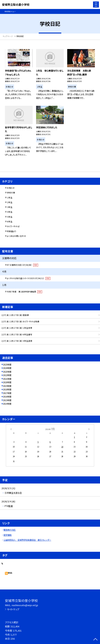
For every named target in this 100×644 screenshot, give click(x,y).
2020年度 (7, 382)
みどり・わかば (13, 226)
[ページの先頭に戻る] (95, 640)
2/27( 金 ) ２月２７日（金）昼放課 (15, 315)
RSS (10, 573)
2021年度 (7, 379)
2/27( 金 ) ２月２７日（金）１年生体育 (17, 328)
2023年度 (7, 372)
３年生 (10, 207)
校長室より (12, 231)
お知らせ (11, 188)
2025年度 (7, 365)
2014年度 (7, 404)
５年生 (10, 217)
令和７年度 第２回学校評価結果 (25, 292)
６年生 (10, 222)
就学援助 (8, 535)
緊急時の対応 (10, 530)
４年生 (10, 212)
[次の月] (89, 429)
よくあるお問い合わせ (16, 236)
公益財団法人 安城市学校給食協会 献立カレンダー (27, 540)
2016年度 (7, 397)
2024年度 (7, 368)
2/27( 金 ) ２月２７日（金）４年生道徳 (17, 341)
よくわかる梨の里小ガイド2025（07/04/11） (29, 278)
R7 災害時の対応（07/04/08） (23, 265)
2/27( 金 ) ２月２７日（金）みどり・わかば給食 (20, 321)
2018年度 (7, 389)
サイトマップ (13, 609)
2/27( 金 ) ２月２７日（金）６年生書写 (17, 334)
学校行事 (11, 193)
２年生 (10, 202)
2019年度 (7, 386)
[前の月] (11, 429)
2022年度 (7, 375)
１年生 (10, 198)
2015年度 (7, 400)
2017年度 (7, 393)
